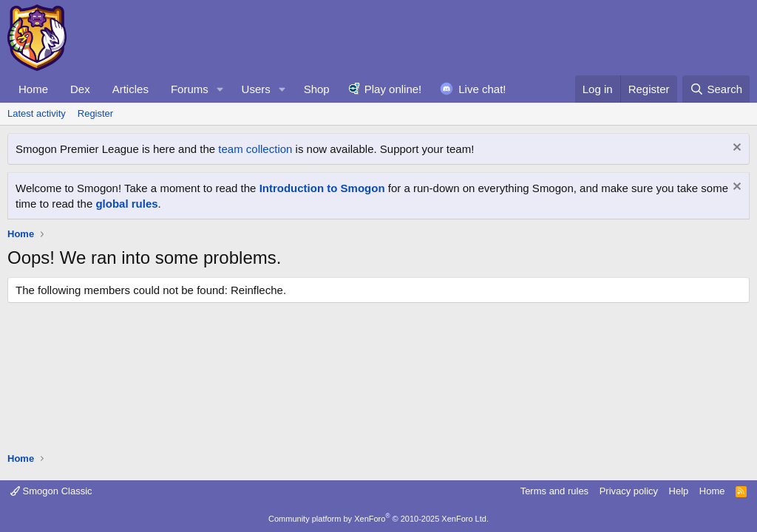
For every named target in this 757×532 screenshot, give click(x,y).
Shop (317, 89)
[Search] (716, 89)
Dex (80, 89)
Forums (190, 89)
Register (95, 113)
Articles (130, 89)
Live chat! (482, 89)
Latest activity (37, 113)
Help (679, 491)
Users (256, 89)
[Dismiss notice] (735, 149)
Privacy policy (629, 491)
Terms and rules (554, 491)
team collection (255, 149)
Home (33, 89)
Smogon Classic (51, 491)
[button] (220, 89)
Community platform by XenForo (378, 519)
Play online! (393, 89)
